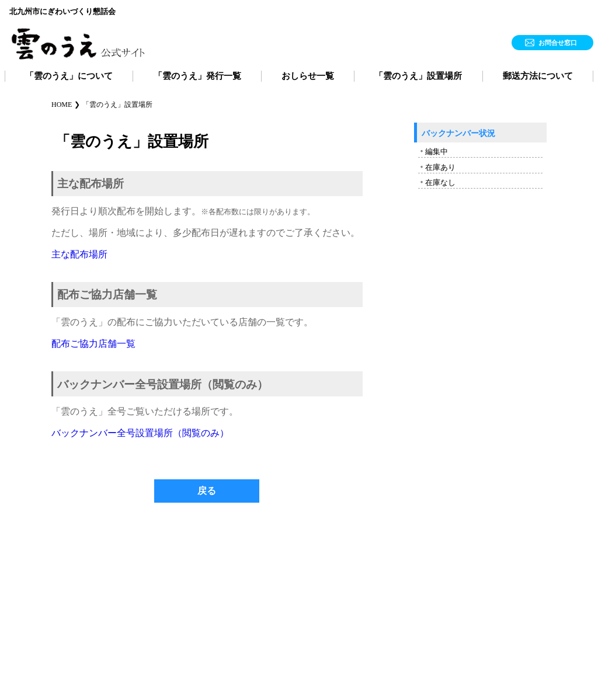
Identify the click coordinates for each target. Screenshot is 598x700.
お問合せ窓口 (558, 43)
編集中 (437, 152)
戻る (207, 491)
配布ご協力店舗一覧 (93, 344)
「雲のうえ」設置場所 (418, 76)
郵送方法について (538, 76)
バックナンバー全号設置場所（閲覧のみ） (140, 433)
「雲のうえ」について (69, 76)
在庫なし (440, 182)
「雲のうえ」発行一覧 (197, 76)
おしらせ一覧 (308, 76)
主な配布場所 (79, 254)
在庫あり (440, 167)
